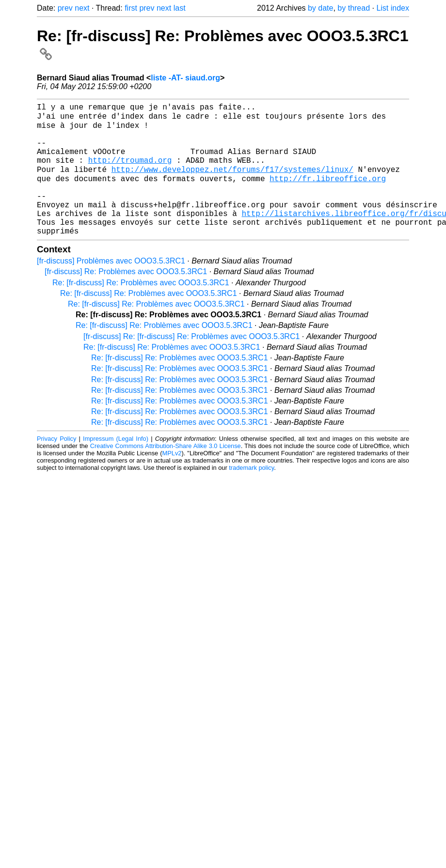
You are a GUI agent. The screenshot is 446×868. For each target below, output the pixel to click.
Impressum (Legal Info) (116, 466)
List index (393, 8)
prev (65, 8)
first (131, 8)
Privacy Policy (56, 466)
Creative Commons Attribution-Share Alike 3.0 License (166, 473)
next (82, 8)
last (180, 8)
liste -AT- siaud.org (185, 78)
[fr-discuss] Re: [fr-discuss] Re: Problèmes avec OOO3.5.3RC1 (191, 364)
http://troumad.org (130, 172)
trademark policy (251, 495)
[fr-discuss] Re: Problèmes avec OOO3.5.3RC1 (126, 299)
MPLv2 (172, 480)
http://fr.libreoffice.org (328, 194)
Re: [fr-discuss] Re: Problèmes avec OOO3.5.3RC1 (141, 310)
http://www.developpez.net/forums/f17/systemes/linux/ (232, 183)
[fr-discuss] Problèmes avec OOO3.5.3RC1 (111, 288)
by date (320, 8)
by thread (354, 8)
